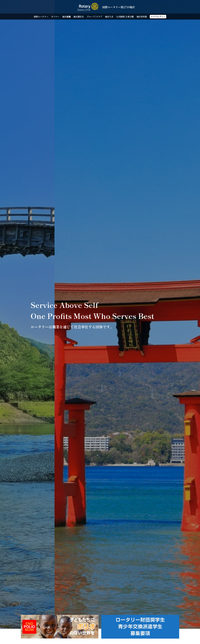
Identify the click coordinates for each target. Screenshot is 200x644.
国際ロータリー (41, 17)
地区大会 (109, 17)
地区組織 (66, 17)
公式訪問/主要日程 (125, 17)
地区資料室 (142, 17)
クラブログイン (158, 17)
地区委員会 (79, 17)
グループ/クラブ (94, 17)
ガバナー (55, 17)
